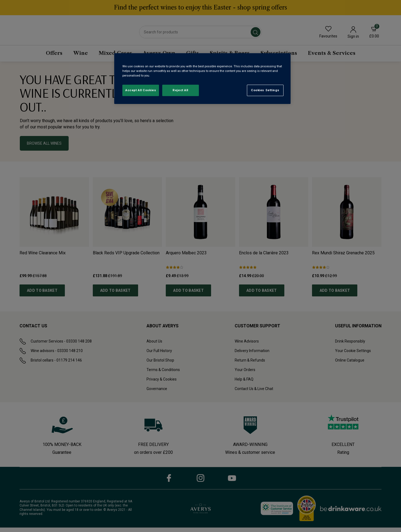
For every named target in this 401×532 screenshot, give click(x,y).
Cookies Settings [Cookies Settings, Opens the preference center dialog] (265, 90)
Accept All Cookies (141, 90)
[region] (202, 79)
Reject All (180, 90)
